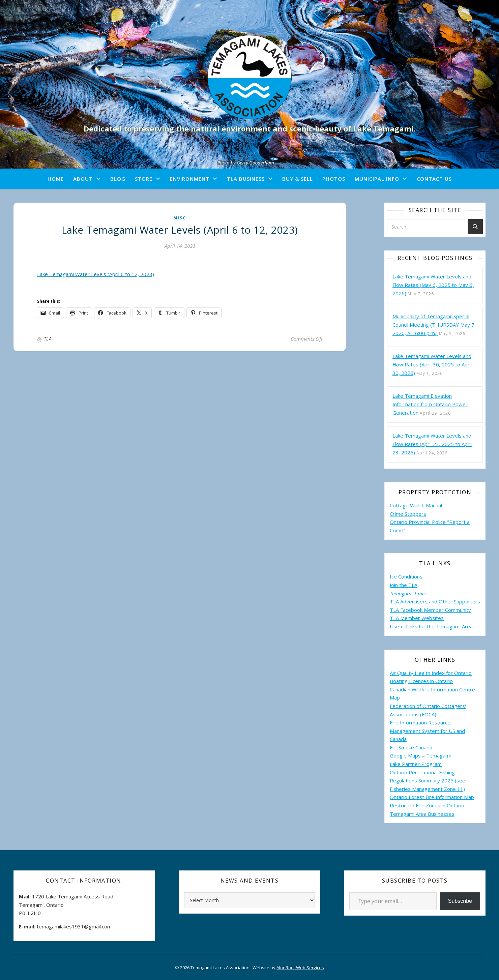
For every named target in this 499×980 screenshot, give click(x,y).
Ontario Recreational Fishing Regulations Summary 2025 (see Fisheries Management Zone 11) (428, 781)
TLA (48, 339)
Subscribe (460, 901)
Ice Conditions (406, 576)
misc (180, 218)
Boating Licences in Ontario (421, 681)
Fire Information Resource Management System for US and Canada (427, 731)
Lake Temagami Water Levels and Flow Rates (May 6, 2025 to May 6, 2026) (433, 285)
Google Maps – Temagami (420, 755)
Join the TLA (404, 585)
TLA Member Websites (417, 618)
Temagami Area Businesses (422, 814)
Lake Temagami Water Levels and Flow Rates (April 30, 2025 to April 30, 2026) (432, 364)
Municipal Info (377, 179)
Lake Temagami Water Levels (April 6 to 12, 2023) (96, 274)
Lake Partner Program (416, 764)
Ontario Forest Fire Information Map (432, 797)
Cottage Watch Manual (416, 505)
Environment (190, 179)
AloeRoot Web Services (300, 968)
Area (467, 626)
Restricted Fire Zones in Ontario (427, 805)
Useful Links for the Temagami (426, 626)
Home (56, 179)
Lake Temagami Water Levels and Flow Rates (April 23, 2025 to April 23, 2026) (432, 444)
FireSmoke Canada (411, 747)
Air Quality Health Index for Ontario (431, 673)
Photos (334, 179)
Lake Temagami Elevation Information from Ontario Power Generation (430, 404)
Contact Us (434, 179)
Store (144, 179)
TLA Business (246, 179)
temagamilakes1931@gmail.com (74, 926)
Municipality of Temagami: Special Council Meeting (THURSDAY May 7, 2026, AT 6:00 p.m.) (434, 325)
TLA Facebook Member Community (430, 610)
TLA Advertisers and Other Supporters (435, 601)
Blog (118, 179)
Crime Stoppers (408, 514)
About (83, 179)
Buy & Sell (298, 179)
